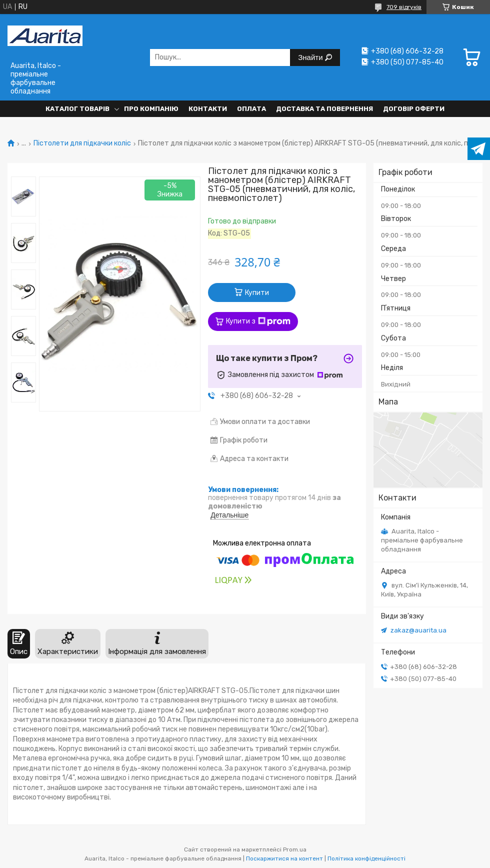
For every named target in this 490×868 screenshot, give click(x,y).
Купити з (258, 321)
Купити (257, 293)
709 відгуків (404, 7)
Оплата (251, 109)
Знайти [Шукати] (311, 57)
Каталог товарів (77, 109)
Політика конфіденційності (366, 858)
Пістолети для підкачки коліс (82, 143)
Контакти (208, 109)
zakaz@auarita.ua (418, 630)
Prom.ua (295, 849)
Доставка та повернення (324, 109)
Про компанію (151, 109)
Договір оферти (414, 109)
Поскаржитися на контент (284, 858)
